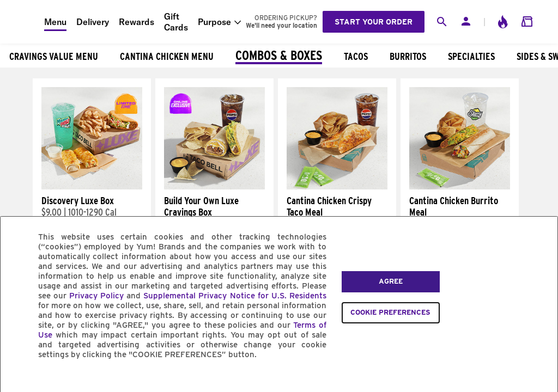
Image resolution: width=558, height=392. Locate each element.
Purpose (214, 22)
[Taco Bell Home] (22, 22)
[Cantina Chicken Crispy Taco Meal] (337, 187)
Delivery (93, 22)
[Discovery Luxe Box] (92, 187)
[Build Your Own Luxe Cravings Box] (214, 187)
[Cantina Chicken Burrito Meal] (460, 187)
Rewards (137, 22)
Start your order (374, 22)
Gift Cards (176, 22)
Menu (55, 22)
